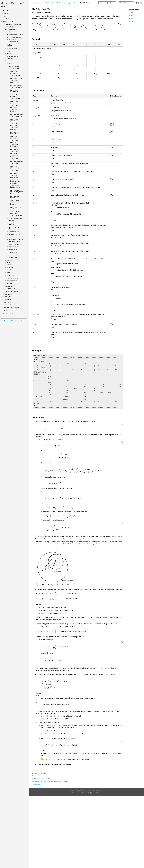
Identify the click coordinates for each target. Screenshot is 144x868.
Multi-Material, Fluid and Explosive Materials (16, 240)
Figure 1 (81, 539)
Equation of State (14, 255)
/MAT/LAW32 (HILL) (16, 99)
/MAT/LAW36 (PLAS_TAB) (14, 102)
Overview (6, 13)
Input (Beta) (11, 289)
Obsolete (9, 283)
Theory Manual (7, 310)
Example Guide (7, 302)
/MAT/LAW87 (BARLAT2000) (14, 176)
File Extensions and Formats (13, 24)
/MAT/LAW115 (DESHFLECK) (15, 212)
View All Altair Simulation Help (15, 321)
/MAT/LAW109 (15, 200)
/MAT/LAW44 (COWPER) (14, 111)
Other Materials (13, 237)
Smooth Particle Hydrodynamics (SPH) (13, 41)
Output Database (12, 281)
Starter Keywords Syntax (14, 37)
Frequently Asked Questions (11, 308)
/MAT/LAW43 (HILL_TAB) (14, 106)
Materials (9, 63)
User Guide (6, 19)
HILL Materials (37, 784)
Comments (132, 21)
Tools (8, 273)
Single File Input (10, 27)
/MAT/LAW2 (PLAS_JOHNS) (14, 72)
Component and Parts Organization (13, 57)
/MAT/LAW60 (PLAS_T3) (14, 133)
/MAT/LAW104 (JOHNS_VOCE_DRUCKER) (17, 192)
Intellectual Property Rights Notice (80, 793)
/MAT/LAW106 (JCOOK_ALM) (15, 197)
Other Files (8, 297)
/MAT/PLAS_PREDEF (16, 216)
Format (131, 12)
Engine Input (9, 286)
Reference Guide (8, 21)
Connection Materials (15, 234)
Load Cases (10, 270)
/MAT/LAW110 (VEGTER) (15, 204)
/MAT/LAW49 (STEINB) (17, 117)
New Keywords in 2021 (11, 29)
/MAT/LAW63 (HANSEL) (14, 137)
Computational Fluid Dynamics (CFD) (13, 45)
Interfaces (10, 61)
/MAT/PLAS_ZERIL (16, 76)
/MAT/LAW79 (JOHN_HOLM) (15, 167)
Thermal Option (13, 252)
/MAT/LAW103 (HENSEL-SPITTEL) (16, 187)
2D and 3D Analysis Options (15, 35)
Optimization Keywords (12, 291)
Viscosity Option (13, 247)
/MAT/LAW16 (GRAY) (16, 85)
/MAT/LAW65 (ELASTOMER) (14, 146)
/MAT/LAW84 (14, 173)
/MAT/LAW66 (14, 149)
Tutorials (6, 16)
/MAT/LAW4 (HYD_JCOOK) (14, 82)
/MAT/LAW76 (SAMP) (16, 161)
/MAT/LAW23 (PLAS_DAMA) (14, 91)
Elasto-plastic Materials (15, 69)
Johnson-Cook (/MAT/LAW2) (41, 779)
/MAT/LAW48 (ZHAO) (16, 114)
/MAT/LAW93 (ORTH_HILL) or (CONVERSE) (15, 182)
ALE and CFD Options (15, 244)
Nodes (8, 51)
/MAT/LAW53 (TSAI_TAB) (14, 124)
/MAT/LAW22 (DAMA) (17, 88)
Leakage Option (13, 249)
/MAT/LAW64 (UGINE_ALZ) (14, 141)
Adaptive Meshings (12, 278)
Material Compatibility (15, 66)
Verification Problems (9, 305)
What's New (6, 11)
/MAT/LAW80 (14, 170)
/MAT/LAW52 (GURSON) (14, 120)
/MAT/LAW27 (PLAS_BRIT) (14, 95)
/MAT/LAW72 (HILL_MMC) (14, 152)
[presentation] (41, 57)
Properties (10, 260)
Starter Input (9, 32)
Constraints (10, 267)
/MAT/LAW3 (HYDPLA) (17, 78)
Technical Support (97, 793)
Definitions (8, 300)
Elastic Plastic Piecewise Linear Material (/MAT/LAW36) (50, 781)
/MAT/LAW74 (14, 158)
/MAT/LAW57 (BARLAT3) (14, 129)
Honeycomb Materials (15, 232)
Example (131, 18)
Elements (9, 54)
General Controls (12, 48)
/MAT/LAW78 (14, 164)
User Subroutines (8, 313)
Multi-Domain (9, 294)
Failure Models (13, 257)
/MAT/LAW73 (14, 156)
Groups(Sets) (10, 275)
